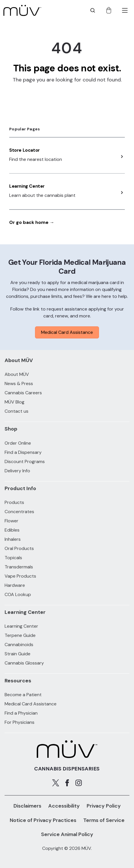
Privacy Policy (104, 806)
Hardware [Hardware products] (15, 585)
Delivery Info (17, 471)
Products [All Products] (14, 502)
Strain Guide (18, 654)
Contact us (16, 411)
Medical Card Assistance (67, 332)
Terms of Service (104, 820)
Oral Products (19, 548)
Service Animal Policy (67, 834)
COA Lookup (18, 594)
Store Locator (25, 150)
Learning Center (27, 186)
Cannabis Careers (23, 393)
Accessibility (64, 806)
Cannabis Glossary (24, 663)
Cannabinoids (19, 645)
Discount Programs (25, 461)
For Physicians (20, 722)
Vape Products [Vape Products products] (20, 576)
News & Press (19, 383)
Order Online (18, 443)
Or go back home (32, 222)
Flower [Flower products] (11, 521)
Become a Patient (23, 695)
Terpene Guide (20, 635)
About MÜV (17, 374)
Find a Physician (21, 713)
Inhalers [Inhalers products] (13, 539)
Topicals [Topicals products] (13, 558)
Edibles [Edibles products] (12, 530)
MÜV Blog (14, 402)
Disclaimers (27, 806)
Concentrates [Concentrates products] (19, 512)
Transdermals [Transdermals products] (19, 567)
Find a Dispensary (23, 452)
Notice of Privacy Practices (43, 820)
